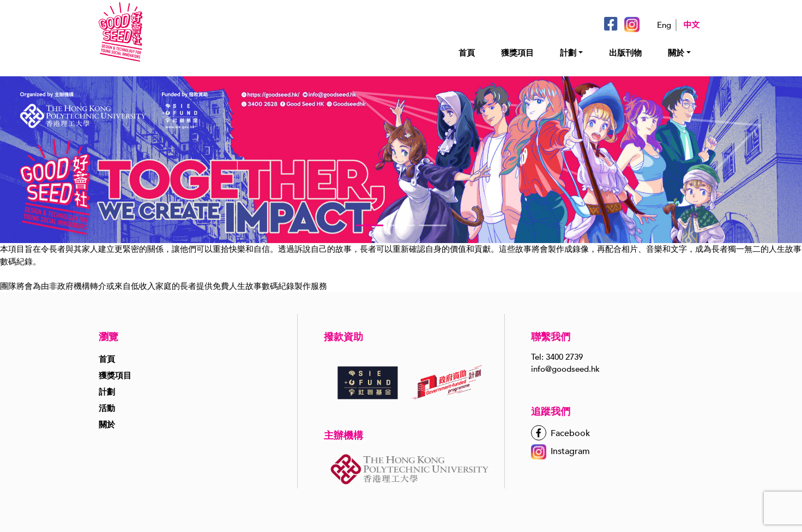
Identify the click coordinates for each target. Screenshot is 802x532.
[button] (370, 225)
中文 (691, 25)
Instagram (560, 451)
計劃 (568, 53)
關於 (676, 53)
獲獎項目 (517, 53)
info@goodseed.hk (565, 369)
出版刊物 (625, 53)
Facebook (560, 433)
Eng (664, 25)
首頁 (467, 53)
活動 (107, 408)
